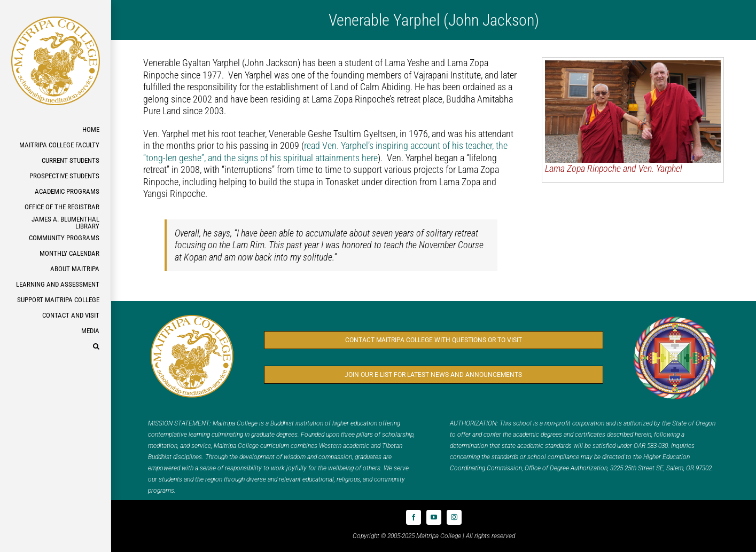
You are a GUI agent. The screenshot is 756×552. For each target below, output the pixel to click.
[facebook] (414, 517)
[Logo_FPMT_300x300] (675, 318)
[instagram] (454, 517)
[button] (55, 347)
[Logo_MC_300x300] (192, 317)
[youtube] (434, 517)
